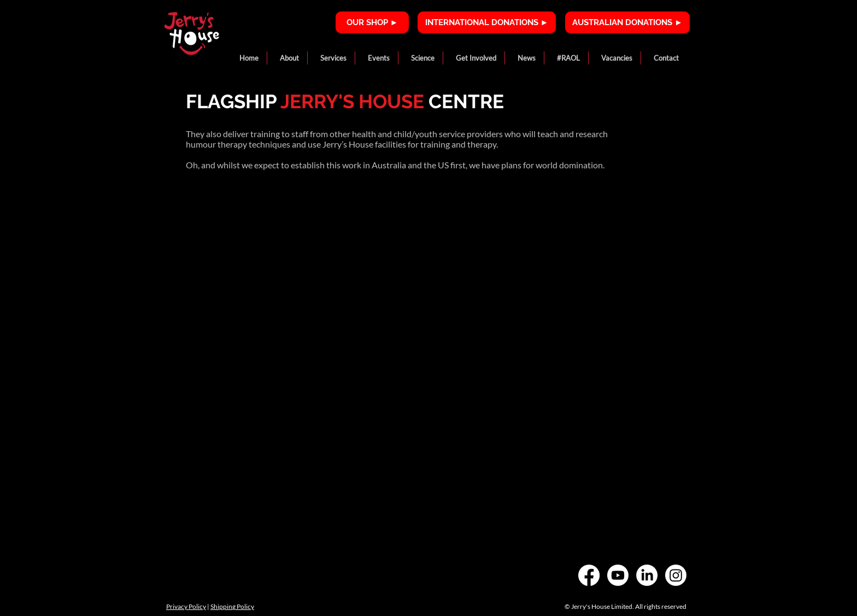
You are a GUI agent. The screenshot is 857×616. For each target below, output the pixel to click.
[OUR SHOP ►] (372, 22)
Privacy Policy (186, 606)
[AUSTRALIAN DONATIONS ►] (627, 22)
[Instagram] (676, 575)
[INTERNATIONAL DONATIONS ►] (487, 22)
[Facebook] (589, 575)
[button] (287, 58)
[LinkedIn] (647, 575)
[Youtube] (618, 575)
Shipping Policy (232, 606)
